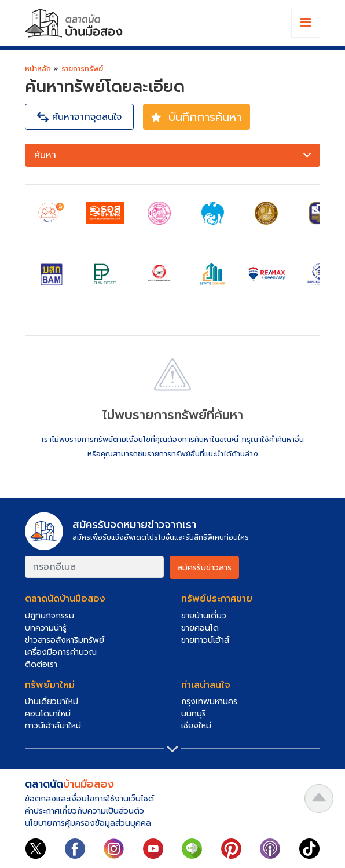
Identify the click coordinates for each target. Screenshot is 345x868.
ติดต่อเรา (41, 664)
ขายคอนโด (200, 628)
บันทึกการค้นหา (195, 117)
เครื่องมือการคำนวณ (61, 652)
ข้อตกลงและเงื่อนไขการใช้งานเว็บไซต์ (89, 799)
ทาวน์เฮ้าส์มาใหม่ (53, 726)
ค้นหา (174, 155)
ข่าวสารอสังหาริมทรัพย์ (65, 640)
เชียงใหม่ (196, 726)
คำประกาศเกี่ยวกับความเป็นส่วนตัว (85, 811)
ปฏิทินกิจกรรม (49, 616)
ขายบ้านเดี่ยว (204, 616)
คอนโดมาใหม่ (48, 714)
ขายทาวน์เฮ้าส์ (205, 640)
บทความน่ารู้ (46, 628)
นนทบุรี (194, 714)
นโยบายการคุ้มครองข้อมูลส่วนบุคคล (88, 823)
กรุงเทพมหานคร (209, 702)
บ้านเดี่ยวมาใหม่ (52, 702)
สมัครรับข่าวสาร (204, 568)
